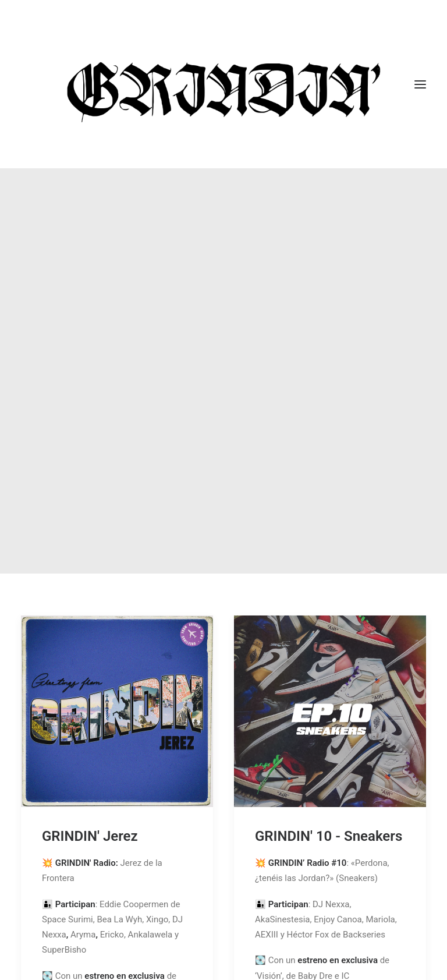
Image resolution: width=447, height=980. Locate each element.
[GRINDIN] (223, 84)
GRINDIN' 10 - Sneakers (329, 755)
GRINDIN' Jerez (90, 755)
